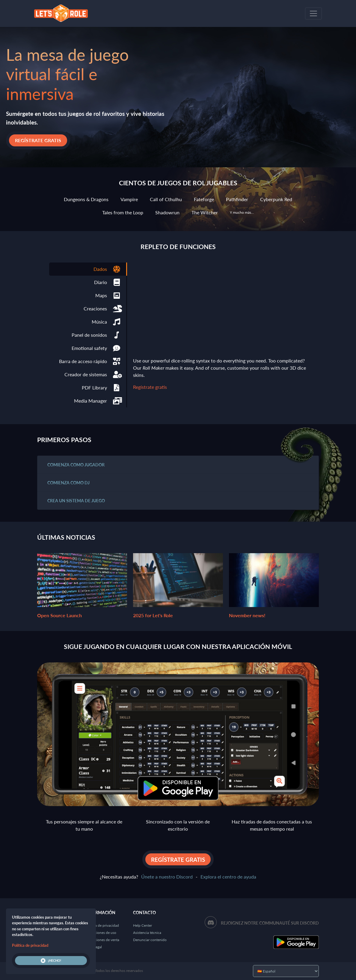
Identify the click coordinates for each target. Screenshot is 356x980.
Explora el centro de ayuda (228, 877)
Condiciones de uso (101, 933)
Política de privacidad (102, 925)
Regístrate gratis (38, 140)
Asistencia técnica (147, 933)
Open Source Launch (82, 580)
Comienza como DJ (68, 483)
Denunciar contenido (150, 940)
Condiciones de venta (102, 940)
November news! (274, 580)
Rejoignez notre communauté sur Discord (270, 923)
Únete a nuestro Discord (167, 877)
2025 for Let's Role (178, 580)
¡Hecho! (51, 961)
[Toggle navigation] (313, 13)
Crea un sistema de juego (76, 501)
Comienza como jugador (76, 465)
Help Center (142, 925)
